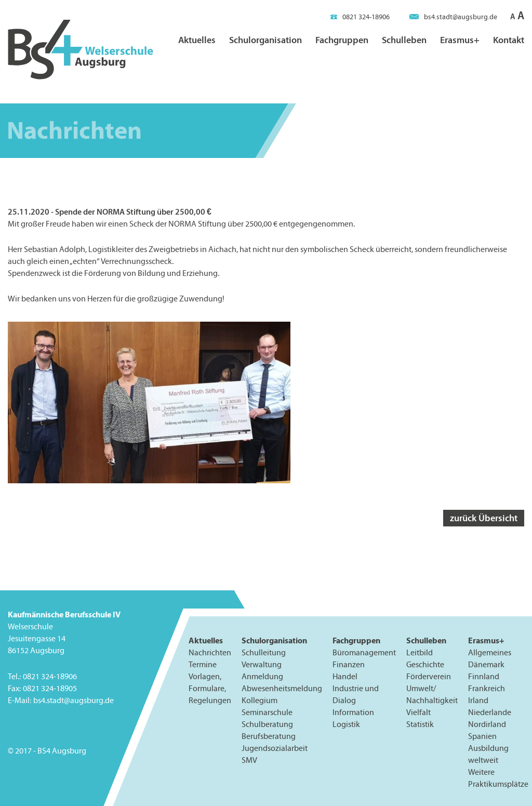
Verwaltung (262, 664)
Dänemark (486, 664)
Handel (345, 676)
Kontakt (509, 40)
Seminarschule (267, 712)
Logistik (346, 724)
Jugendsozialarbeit (275, 748)
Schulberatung (267, 724)
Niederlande (490, 712)
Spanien (482, 736)
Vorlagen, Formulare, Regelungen (210, 688)
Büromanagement (364, 652)
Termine (203, 664)
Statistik (420, 724)
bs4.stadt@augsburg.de (453, 17)
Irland (478, 700)
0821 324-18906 (360, 17)
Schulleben (404, 40)
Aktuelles (197, 40)
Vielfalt (418, 712)
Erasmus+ (460, 40)
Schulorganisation (265, 40)
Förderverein (429, 676)
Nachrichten (210, 652)
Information (353, 712)
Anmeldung (262, 676)
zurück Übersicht (484, 518)
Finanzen (349, 664)
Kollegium (260, 700)
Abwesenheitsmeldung (282, 688)
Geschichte (425, 664)
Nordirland (487, 724)
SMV (249, 761)
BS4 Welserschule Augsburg (81, 50)
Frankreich (487, 688)
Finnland (484, 676)
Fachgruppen (342, 40)
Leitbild (420, 652)
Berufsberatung (269, 736)
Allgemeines (490, 652)
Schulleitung (264, 652)
